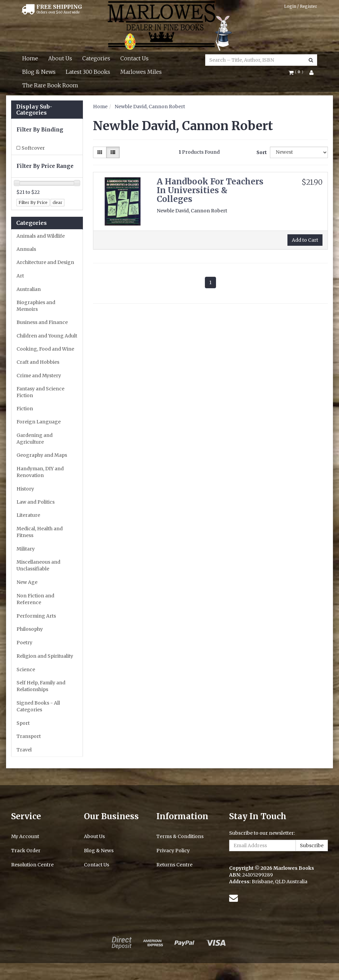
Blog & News (39, 72)
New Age (27, 582)
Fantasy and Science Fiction (40, 392)
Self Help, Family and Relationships (41, 686)
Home (30, 58)
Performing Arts (36, 616)
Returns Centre (174, 865)
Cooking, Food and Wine (45, 349)
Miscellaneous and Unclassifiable (38, 565)
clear (57, 202)
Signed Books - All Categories (38, 706)
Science (26, 670)
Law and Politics (36, 502)
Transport (29, 736)
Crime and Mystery (39, 376)
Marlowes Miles (141, 72)
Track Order (26, 851)
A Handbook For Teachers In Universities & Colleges (210, 190)
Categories (96, 58)
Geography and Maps (42, 455)
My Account (25, 836)
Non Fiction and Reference (35, 599)
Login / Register (301, 6)
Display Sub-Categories (34, 110)
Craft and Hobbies (38, 362)
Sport (23, 723)
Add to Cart (305, 240)
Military (26, 549)
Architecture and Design (45, 262)
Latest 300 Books (88, 72)
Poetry (24, 643)
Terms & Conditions (180, 836)
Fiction (25, 409)
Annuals (26, 249)
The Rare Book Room (50, 85)
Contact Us (134, 58)
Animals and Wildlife (41, 236)
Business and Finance (42, 322)
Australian (29, 289)
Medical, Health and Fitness (40, 532)
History (25, 489)
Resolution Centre (32, 865)
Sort (261, 152)
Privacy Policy (173, 851)
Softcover (33, 148)
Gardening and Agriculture (35, 439)
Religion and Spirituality (45, 656)
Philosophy (30, 629)
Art (20, 276)
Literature (28, 515)
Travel (24, 750)
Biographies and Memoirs (36, 306)
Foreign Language (39, 422)
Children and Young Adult (47, 336)
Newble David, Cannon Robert (150, 107)
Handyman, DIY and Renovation (40, 472)
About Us (60, 58)
